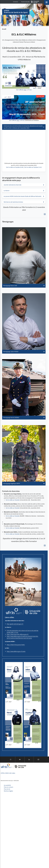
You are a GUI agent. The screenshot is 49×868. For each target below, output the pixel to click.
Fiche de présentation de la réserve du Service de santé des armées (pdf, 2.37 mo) (23, 632)
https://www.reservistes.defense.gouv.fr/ (18, 634)
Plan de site (7, 789)
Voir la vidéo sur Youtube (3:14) (33, 167)
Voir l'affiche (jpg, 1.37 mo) (24, 90)
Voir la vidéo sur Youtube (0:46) (15, 167)
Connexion (16, 2)
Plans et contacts (9, 787)
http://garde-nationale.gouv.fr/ (15, 624)
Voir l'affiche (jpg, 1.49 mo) (17, 120)
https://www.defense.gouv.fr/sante (16, 651)
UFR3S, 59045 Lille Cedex (8, 773)
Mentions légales (8, 791)
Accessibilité (7, 785)
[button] (24, 257)
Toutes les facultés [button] (25, 2)
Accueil (4, 29)
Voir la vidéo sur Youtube (12, 500)
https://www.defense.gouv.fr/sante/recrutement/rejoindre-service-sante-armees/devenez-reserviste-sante (23, 637)
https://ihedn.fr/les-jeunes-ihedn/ (16, 645)
